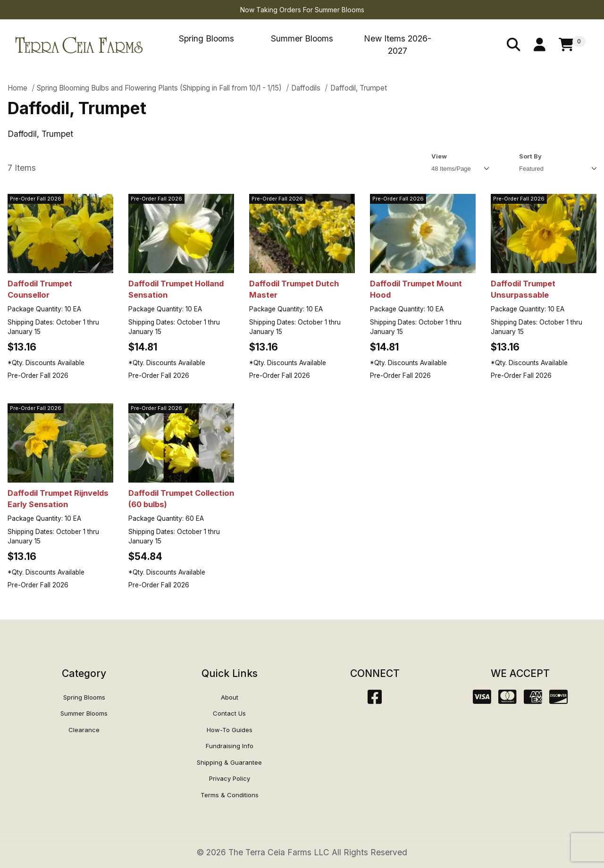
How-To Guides (230, 730)
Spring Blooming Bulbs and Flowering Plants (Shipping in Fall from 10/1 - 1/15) (159, 88)
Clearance (84, 730)
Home (17, 88)
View (439, 156)
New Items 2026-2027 (398, 45)
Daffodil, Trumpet (359, 88)
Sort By (530, 156)
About (230, 697)
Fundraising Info (230, 746)
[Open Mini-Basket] (572, 45)
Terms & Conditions (230, 795)
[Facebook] (375, 700)
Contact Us (229, 713)
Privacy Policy (230, 778)
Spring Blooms (206, 38)
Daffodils (306, 88)
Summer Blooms (302, 38)
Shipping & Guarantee (229, 762)
